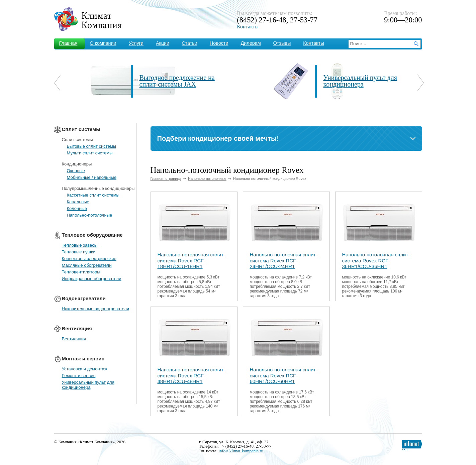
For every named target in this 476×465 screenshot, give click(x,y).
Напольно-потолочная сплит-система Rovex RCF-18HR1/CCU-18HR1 (192, 261)
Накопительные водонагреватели (96, 309)
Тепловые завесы (80, 245)
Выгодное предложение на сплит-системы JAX (177, 81)
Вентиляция (74, 339)
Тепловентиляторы (81, 272)
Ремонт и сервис (79, 376)
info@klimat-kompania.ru (241, 451)
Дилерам (251, 43)
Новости (219, 43)
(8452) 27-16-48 (261, 20)
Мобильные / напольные (92, 177)
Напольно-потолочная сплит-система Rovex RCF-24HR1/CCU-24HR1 (284, 261)
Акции (163, 43)
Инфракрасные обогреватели (92, 279)
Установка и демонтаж (85, 369)
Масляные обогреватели (87, 265)
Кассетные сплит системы (93, 195)
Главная (68, 43)
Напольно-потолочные (90, 215)
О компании (103, 43)
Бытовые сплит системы (92, 146)
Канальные (78, 202)
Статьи (189, 43)
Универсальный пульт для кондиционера (360, 81)
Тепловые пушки (79, 252)
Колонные (77, 208)
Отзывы (282, 43)
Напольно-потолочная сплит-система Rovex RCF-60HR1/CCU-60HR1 (284, 376)
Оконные (76, 171)
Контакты (248, 27)
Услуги (136, 43)
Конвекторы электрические (89, 259)
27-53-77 (304, 20)
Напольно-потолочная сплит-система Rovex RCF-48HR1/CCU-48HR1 (192, 376)
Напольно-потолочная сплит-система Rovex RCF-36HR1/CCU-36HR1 (376, 261)
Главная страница (166, 179)
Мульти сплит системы (90, 153)
